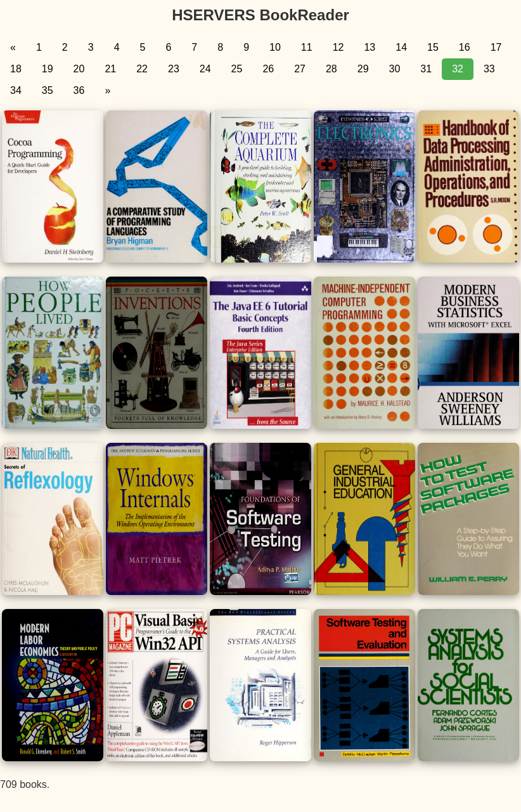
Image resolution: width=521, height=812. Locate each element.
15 (433, 47)
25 (237, 69)
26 (268, 69)
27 (300, 69)
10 (275, 47)
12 (338, 47)
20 (79, 69)
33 (489, 69)
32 (458, 69)
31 (426, 69)
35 (48, 90)
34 (16, 90)
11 (307, 47)
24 (205, 69)
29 (363, 69)
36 (79, 90)
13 (370, 47)
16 (465, 47)
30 (395, 69)
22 (142, 69)
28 (331, 69)
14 (401, 47)
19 (48, 69)
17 (496, 47)
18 (16, 69)
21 (110, 69)
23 (174, 69)
